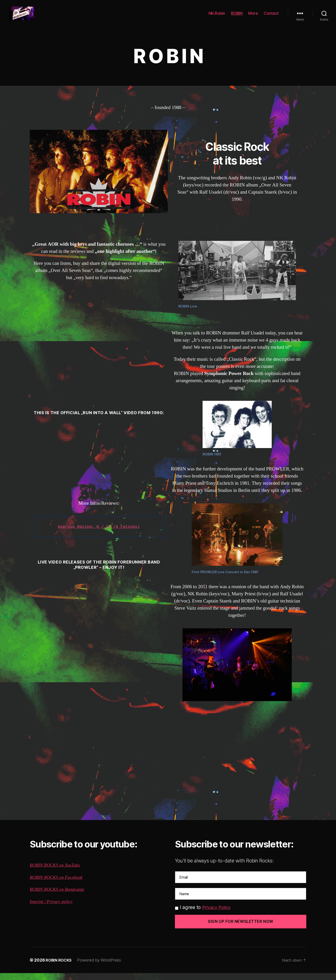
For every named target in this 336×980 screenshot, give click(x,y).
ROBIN (237, 17)
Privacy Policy (218, 914)
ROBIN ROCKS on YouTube (57, 872)
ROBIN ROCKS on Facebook (58, 884)
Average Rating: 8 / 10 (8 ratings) (99, 534)
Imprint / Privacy (46, 908)
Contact (271, 17)
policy (69, 908)
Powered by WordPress (101, 967)
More (253, 17)
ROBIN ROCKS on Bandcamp (59, 896)
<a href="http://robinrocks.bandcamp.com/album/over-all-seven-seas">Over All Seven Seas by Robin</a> (99, 348)
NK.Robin (217, 17)
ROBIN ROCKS (60, 967)
